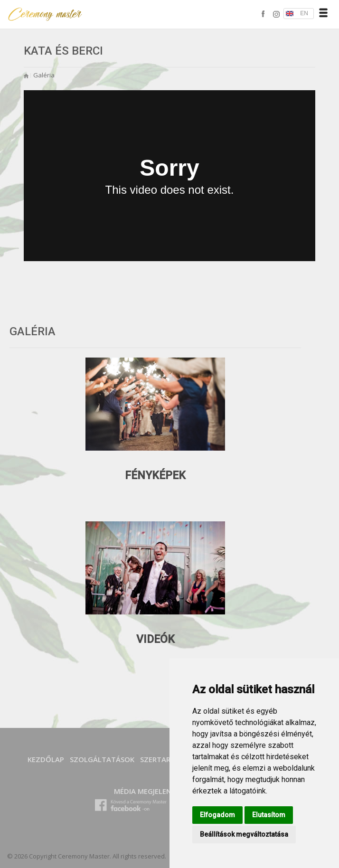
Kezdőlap (46, 759)
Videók (155, 639)
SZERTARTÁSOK (167, 759)
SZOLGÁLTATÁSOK (102, 759)
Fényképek (155, 476)
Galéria (44, 75)
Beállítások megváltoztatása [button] (244, 834)
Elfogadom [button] (217, 815)
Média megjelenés (146, 791)
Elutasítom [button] (269, 815)
